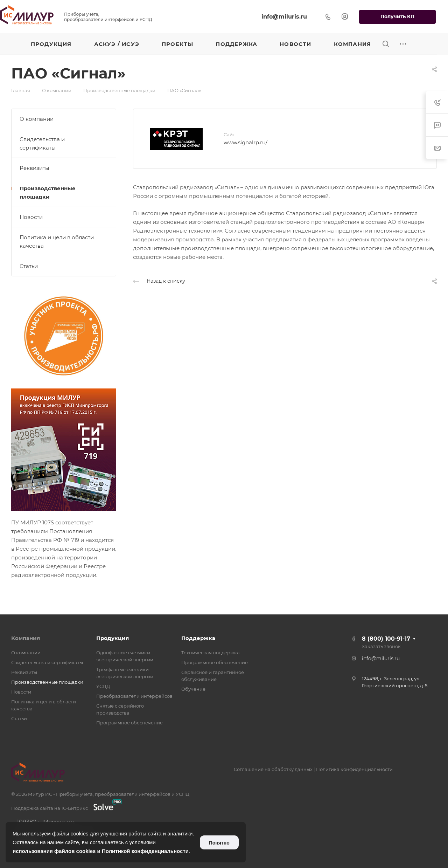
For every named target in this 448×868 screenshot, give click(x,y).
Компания (26, 638)
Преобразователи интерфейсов (134, 696)
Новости (31, 217)
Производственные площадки (48, 192)
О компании (37, 119)
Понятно (219, 843)
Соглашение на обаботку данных (273, 769)
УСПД (103, 686)
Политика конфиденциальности (354, 769)
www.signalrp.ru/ (246, 142)
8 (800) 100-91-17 (386, 639)
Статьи (29, 266)
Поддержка (198, 638)
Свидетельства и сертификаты (42, 143)
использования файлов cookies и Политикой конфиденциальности (101, 851)
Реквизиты (34, 168)
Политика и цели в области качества (57, 242)
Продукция (113, 638)
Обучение (193, 689)
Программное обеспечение (129, 723)
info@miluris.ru (284, 17)
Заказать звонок (381, 646)
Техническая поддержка (211, 653)
